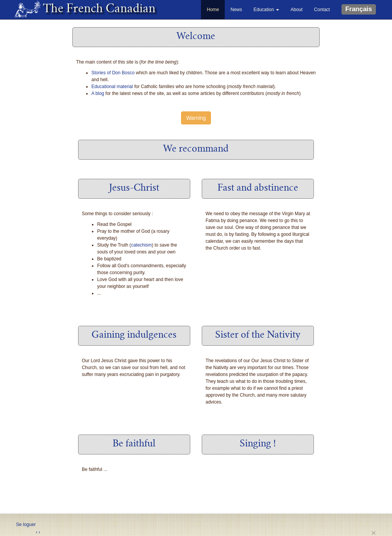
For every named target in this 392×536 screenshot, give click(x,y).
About (296, 10)
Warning (196, 118)
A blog (98, 93)
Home (213, 10)
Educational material (112, 87)
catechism (141, 245)
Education (266, 10)
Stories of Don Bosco (113, 73)
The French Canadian (96, 10)
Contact (322, 10)
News (236, 10)
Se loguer (26, 525)
